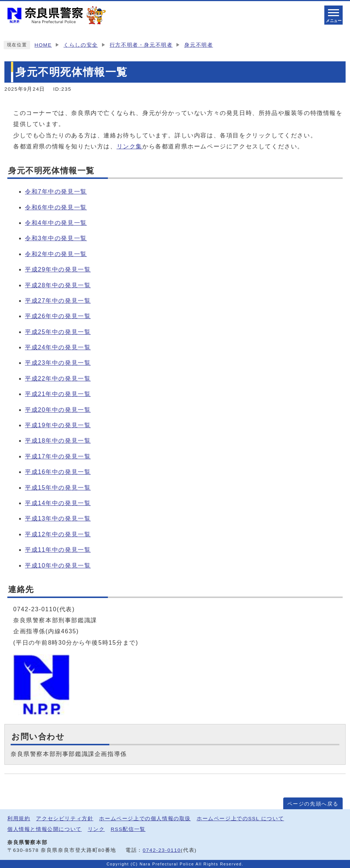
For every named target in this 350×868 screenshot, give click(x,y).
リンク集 (130, 146)
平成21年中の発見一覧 (58, 394)
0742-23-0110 (162, 850)
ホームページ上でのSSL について (240, 819)
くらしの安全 (81, 45)
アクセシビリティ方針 (65, 819)
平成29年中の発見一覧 (58, 269)
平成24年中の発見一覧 (58, 347)
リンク (96, 829)
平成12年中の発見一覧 (58, 534)
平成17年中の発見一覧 (58, 456)
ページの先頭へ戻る (313, 804)
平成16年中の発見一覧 (58, 472)
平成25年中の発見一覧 (58, 332)
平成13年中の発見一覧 (58, 518)
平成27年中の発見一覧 (58, 301)
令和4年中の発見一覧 (56, 223)
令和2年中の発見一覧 (56, 254)
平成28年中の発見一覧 (58, 285)
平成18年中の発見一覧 (58, 441)
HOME (43, 45)
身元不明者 (198, 45)
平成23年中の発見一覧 (58, 363)
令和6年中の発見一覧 (56, 207)
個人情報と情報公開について (45, 829)
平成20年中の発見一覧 (58, 410)
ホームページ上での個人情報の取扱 (145, 819)
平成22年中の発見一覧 (58, 379)
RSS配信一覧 (128, 829)
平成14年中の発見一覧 (58, 503)
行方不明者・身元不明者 (141, 45)
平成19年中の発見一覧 (58, 425)
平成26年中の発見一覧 (58, 316)
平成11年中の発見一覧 (58, 550)
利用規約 (19, 819)
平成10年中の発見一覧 (58, 566)
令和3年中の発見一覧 (56, 238)
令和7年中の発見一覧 (56, 192)
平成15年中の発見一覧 (58, 488)
